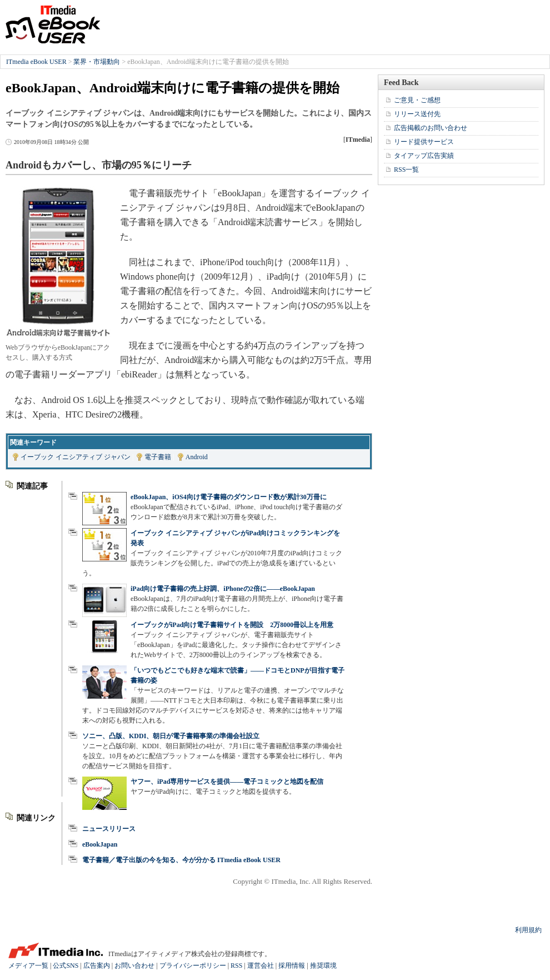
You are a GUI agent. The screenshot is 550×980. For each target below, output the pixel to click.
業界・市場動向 (97, 62)
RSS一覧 (406, 170)
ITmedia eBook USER (53, 24)
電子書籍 (158, 457)
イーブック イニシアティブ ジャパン (76, 457)
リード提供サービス (424, 142)
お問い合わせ (134, 966)
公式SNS (66, 966)
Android (197, 457)
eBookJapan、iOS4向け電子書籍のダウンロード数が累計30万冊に (229, 497)
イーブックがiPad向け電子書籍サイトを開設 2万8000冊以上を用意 (232, 625)
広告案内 (97, 966)
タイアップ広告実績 (424, 156)
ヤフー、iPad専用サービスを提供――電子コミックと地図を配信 (227, 782)
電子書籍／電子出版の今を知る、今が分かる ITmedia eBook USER (181, 860)
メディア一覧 (28, 966)
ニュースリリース (109, 829)
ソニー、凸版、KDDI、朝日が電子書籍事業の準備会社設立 (171, 736)
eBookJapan (100, 844)
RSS (236, 966)
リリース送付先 (417, 114)
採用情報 (292, 966)
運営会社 (261, 966)
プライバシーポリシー (193, 966)
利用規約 (528, 930)
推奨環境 (323, 966)
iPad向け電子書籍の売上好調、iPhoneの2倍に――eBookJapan (223, 589)
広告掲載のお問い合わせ (431, 128)
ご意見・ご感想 (417, 100)
